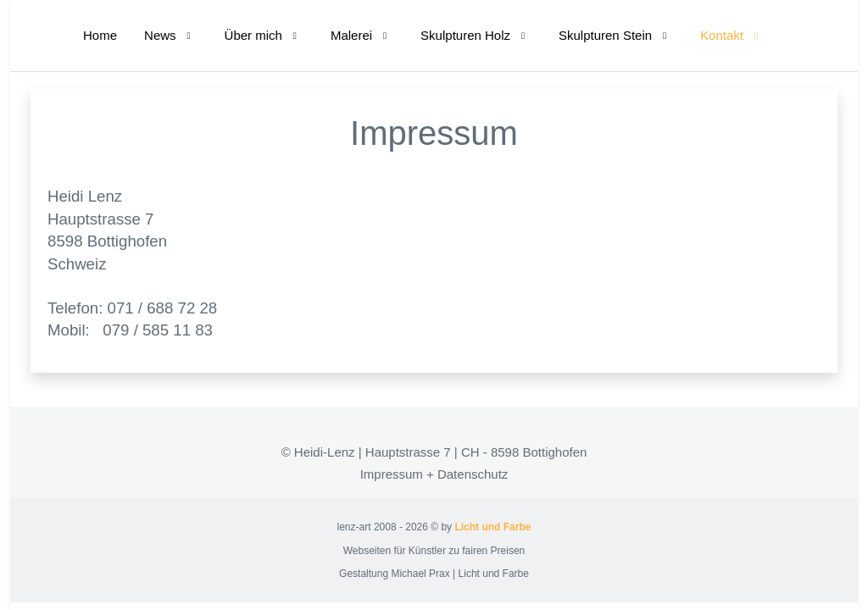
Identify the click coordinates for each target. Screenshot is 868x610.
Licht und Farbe (492, 527)
